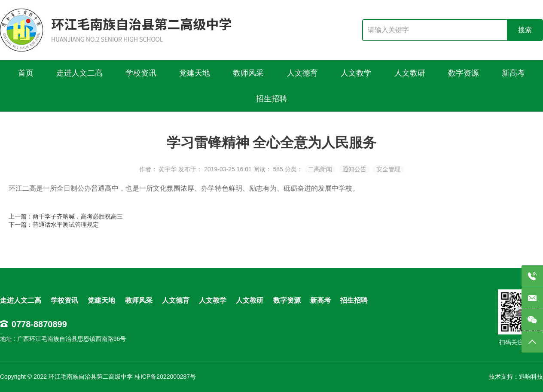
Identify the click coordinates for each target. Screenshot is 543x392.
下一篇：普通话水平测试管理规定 (54, 225)
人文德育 (176, 300)
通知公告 (354, 169)
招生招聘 (354, 300)
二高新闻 (320, 169)
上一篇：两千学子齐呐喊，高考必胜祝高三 (66, 216)
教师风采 (139, 300)
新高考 (320, 300)
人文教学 (213, 300)
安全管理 (388, 169)
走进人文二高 (21, 300)
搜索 (525, 30)
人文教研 (250, 300)
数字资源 (287, 300)
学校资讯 (64, 300)
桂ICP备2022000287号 (165, 377)
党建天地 (101, 300)
